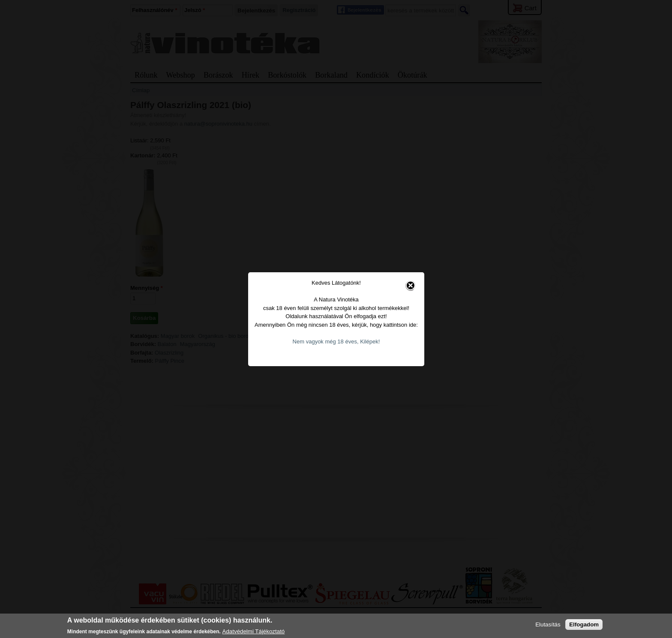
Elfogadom (584, 624)
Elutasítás (548, 624)
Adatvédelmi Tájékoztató (254, 631)
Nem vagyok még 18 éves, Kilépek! (336, 327)
